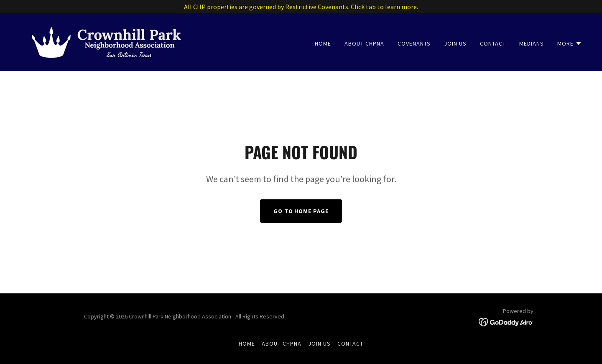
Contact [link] (493, 43)
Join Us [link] (455, 43)
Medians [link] (532, 43)
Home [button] (247, 344)
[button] (570, 43)
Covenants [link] (414, 43)
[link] (107, 41)
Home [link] (323, 43)
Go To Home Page (301, 211)
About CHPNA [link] (364, 43)
